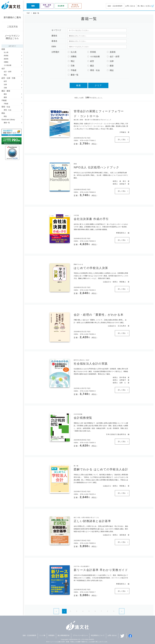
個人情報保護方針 (64, 635)
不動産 (6, 104)
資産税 (6, 59)
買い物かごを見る (144, 6)
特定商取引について (98, 635)
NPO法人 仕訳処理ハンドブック (96, 167)
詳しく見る (122, 140)
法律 (5, 84)
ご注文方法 (12, 27)
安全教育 (61, 6)
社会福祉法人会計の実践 (91, 364)
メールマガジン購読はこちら (12, 37)
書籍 (33, 6)
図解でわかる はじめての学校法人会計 (101, 469)
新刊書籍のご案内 (12, 17)
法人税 (6, 52)
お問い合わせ (130, 6)
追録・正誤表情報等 (115, 6)
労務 (5, 88)
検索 (79, 85)
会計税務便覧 (83, 418)
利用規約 (51, 635)
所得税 (6, 56)
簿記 (5, 75)
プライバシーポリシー (80, 635)
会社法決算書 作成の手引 (91, 219)
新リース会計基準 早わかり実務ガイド (101, 570)
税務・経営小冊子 (47, 6)
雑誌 (5, 116)
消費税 (6, 62)
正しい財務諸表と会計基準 (92, 521)
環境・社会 (8, 110)
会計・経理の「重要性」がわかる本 (99, 315)
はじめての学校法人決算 (91, 268)
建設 (5, 94)
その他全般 (8, 65)
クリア (98, 85)
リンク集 (42, 635)
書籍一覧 (7, 123)
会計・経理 (8, 72)
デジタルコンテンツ (75, 6)
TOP (28, 13)
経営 (5, 81)
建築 (5, 97)
